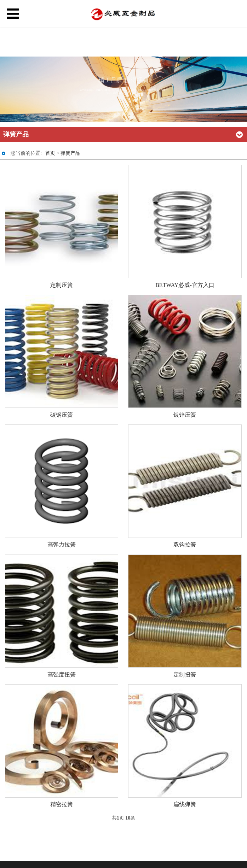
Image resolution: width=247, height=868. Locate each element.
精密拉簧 (62, 804)
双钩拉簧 (185, 544)
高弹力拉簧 (62, 544)
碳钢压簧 (62, 415)
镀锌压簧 (185, 415)
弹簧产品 (70, 153)
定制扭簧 (185, 675)
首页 (50, 153)
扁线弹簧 (185, 804)
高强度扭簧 (62, 675)
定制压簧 (62, 285)
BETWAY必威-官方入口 (185, 285)
